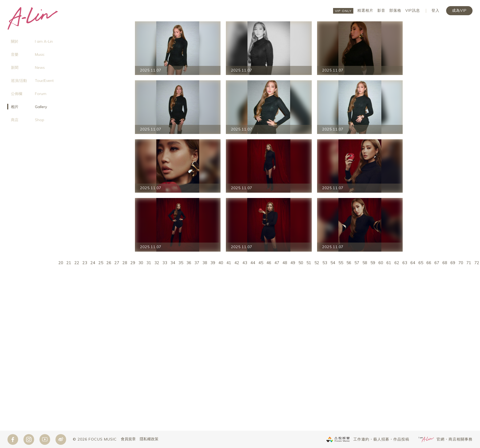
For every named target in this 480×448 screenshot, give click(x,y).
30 (141, 263)
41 (229, 263)
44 (253, 263)
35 (181, 263)
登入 (435, 11)
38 (205, 263)
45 (261, 263)
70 (461, 263)
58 (365, 263)
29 (133, 263)
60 (381, 263)
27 (117, 263)
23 (85, 263)
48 (285, 263)
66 (429, 263)
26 (109, 263)
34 (173, 263)
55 (341, 263)
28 (125, 263)
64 (413, 263)
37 (197, 263)
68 (445, 263)
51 (309, 263)
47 (277, 263)
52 (317, 263)
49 (293, 263)
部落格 (395, 11)
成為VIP (459, 10)
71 (469, 263)
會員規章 (128, 439)
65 (421, 263)
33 (165, 263)
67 (437, 263)
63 (405, 263)
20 (61, 263)
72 (477, 263)
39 (213, 263)
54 (333, 263)
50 (301, 263)
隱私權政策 (149, 439)
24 (93, 263)
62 (397, 263)
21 (69, 263)
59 (373, 263)
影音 (381, 11)
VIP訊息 (413, 11)
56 (349, 263)
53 (325, 263)
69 (453, 263)
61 (389, 263)
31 (149, 263)
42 (237, 263)
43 (245, 263)
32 (157, 263)
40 (221, 263)
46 (269, 263)
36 (189, 263)
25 (101, 263)
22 (77, 263)
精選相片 (365, 11)
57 (357, 263)
